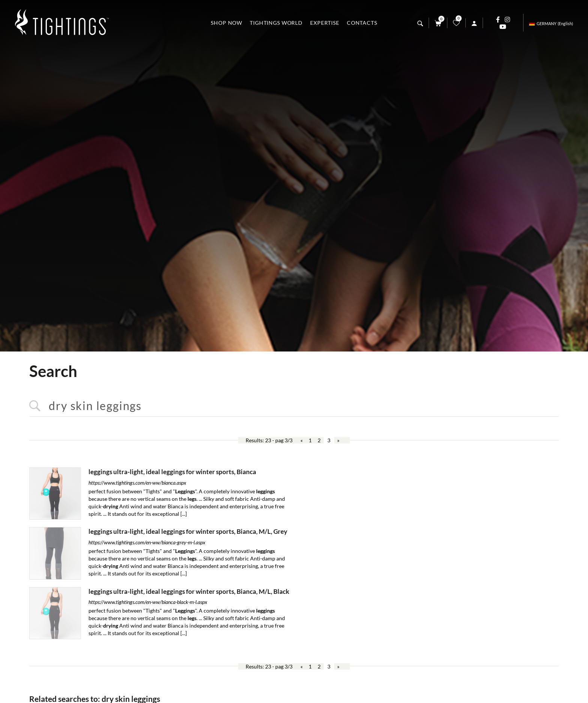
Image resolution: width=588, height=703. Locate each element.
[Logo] (62, 23)
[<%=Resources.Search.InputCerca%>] (294, 406)
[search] (420, 23)
